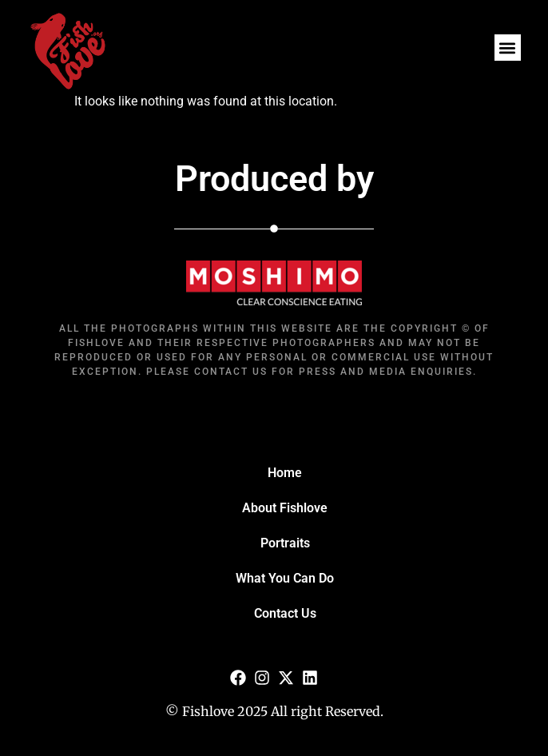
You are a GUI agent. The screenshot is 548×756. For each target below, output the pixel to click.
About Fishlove (285, 508)
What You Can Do (285, 578)
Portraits (285, 543)
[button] (508, 48)
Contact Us (285, 613)
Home (285, 473)
